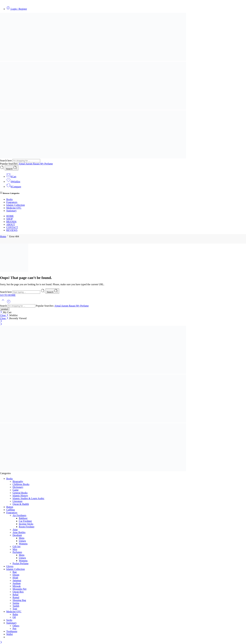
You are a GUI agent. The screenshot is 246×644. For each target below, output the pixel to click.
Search (12, 168)
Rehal (15, 595)
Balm (15, 614)
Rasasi (37, 164)
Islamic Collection (16, 205)
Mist (15, 549)
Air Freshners (19, 515)
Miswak (17, 586)
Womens (23, 544)
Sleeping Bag (19, 600)
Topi (15, 609)
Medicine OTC (14, 208)
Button (10, 507)
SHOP (9, 219)
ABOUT (11, 224)
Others (16, 626)
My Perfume (46, 164)
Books (9, 199)
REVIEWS (12, 230)
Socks (9, 620)
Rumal (16, 597)
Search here (6, 161)
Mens (22, 538)
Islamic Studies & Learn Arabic (28, 498)
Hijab (15, 578)
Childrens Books (21, 484)
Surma (16, 603)
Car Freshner (25, 521)
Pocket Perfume (21, 563)
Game (16, 490)
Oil (14, 617)
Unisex (22, 541)
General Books (20, 493)
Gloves (10, 566)
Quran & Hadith (21, 504)
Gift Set (16, 546)
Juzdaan (17, 583)
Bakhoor (23, 518)
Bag (15, 572)
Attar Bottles (19, 532)
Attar (15, 530)
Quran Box (18, 592)
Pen (14, 629)
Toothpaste (12, 631)
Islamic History (20, 496)
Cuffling (11, 510)
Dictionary (18, 487)
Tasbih (16, 606)
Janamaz (17, 580)
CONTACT (12, 227)
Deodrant (17, 535)
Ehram (16, 575)
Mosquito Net (19, 589)
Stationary (11, 211)
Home (3, 236)
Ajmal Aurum (26, 164)
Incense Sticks (26, 524)
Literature (17, 501)
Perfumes (17, 552)
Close (5, 315)
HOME (10, 216)
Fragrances (12, 202)
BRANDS (11, 222)
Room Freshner (27, 527)
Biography (18, 481)
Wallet (9, 634)
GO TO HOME (8, 295)
